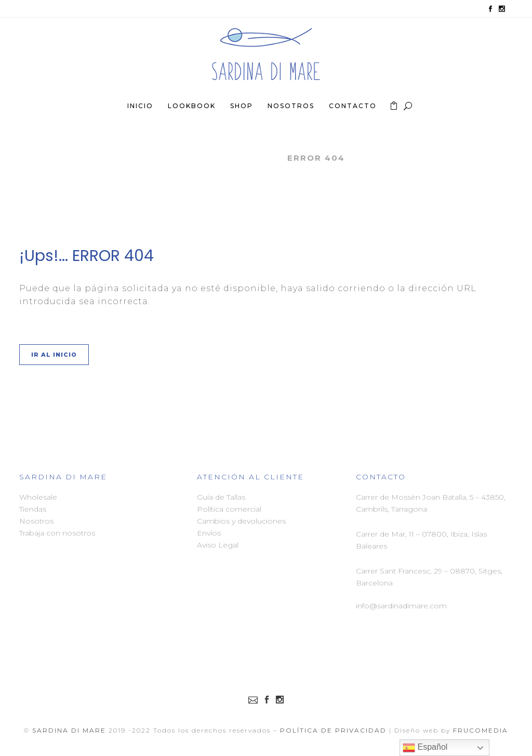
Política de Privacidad (333, 730)
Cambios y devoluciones (241, 521)
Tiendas (33, 509)
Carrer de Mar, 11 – (389, 534)
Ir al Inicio (54, 355)
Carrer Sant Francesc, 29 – (403, 571)
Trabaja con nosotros (57, 533)
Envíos (209, 533)
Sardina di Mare (232, 158)
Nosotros (36, 521)
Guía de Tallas (221, 497)
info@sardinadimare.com (401, 606)
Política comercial (229, 509)
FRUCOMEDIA (481, 730)
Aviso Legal (218, 545)
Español (425, 748)
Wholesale (38, 497)
